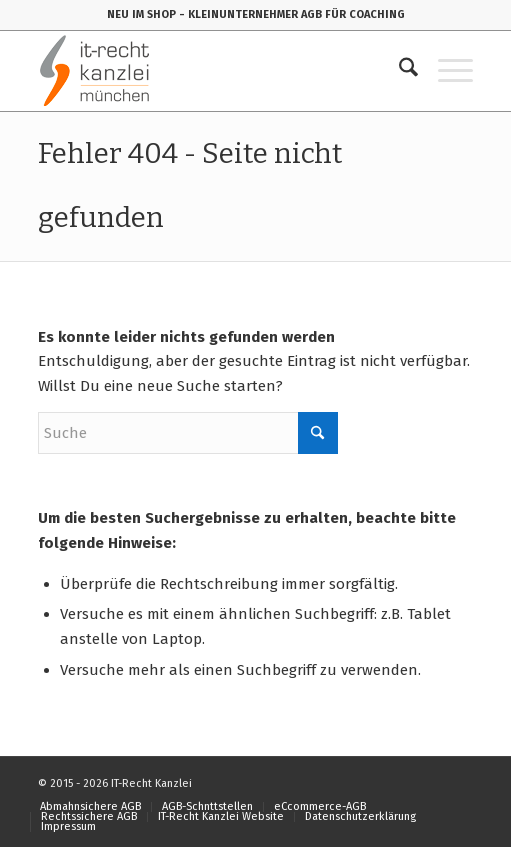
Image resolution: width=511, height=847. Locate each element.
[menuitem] (398, 71)
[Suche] (398, 71)
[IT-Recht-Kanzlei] (211, 71)
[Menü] (445, 71)
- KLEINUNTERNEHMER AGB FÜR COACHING (292, 14)
